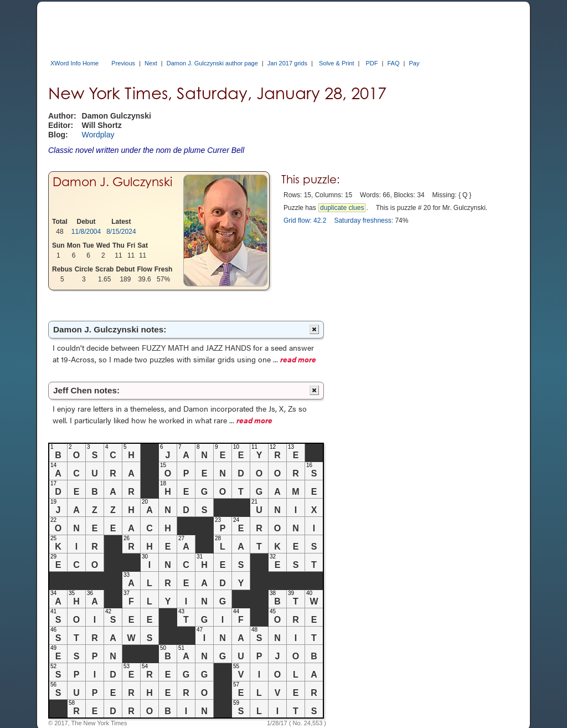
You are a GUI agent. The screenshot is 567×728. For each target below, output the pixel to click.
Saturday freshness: (364, 221)
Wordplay (98, 135)
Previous (123, 63)
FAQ (393, 63)
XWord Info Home (74, 63)
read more (298, 359)
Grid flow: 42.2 (305, 221)
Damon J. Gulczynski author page (212, 63)
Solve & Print (337, 63)
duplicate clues (342, 208)
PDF (372, 63)
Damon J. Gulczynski (112, 182)
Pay (414, 63)
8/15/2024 (121, 232)
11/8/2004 (86, 232)
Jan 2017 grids (287, 63)
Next (151, 63)
